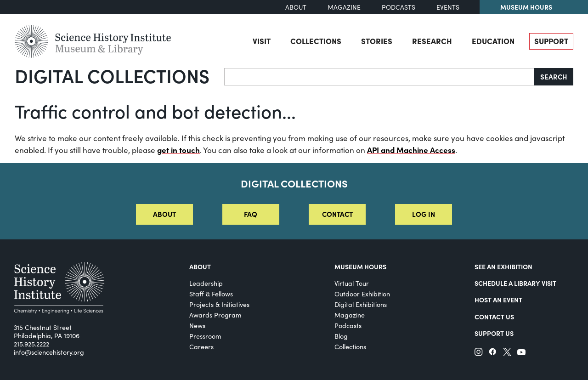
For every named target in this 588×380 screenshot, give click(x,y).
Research (432, 41)
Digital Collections (112, 75)
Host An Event (498, 300)
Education (493, 41)
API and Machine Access (411, 150)
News (197, 326)
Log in (424, 214)
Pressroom (205, 336)
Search (554, 77)
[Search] (379, 77)
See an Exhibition (503, 267)
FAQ (251, 214)
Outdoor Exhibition (362, 294)
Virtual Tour (352, 283)
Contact (337, 214)
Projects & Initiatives (219, 304)
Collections (316, 41)
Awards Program (215, 315)
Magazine (344, 7)
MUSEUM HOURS (360, 267)
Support (551, 41)
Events (448, 7)
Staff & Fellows (211, 294)
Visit (262, 41)
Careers (201, 347)
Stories (377, 41)
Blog (341, 336)
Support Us (494, 333)
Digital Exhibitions (361, 304)
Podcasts (399, 7)
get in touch (178, 150)
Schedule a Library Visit (515, 283)
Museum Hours (526, 7)
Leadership (206, 283)
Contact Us (494, 317)
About (296, 7)
